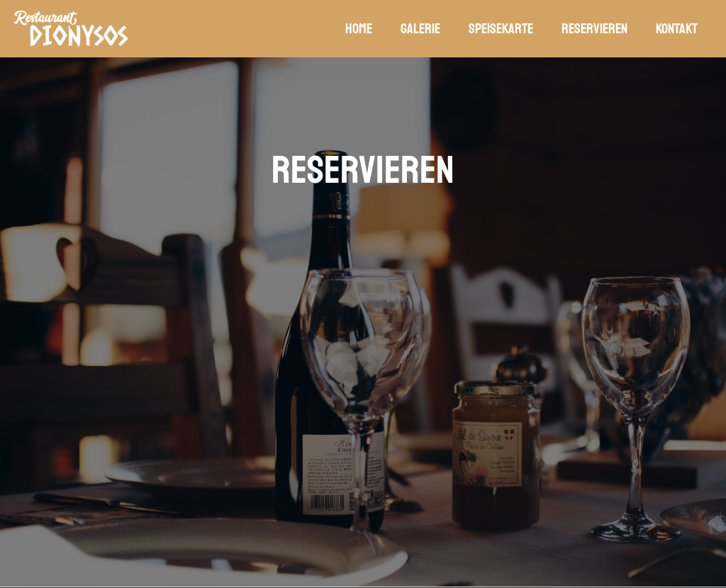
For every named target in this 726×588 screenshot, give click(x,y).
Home (359, 29)
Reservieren (594, 29)
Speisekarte (501, 29)
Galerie (420, 29)
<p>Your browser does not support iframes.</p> (363, 354)
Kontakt (677, 29)
